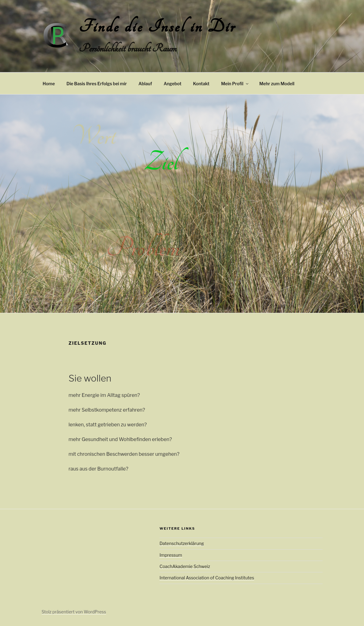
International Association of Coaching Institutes (207, 578)
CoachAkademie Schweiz (185, 566)
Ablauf (145, 84)
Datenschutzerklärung (182, 543)
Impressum (171, 555)
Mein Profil (235, 84)
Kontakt (201, 84)
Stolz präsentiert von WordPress (74, 612)
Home (49, 84)
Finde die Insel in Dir (157, 27)
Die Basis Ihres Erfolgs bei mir (97, 84)
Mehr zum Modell (277, 84)
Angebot (173, 84)
